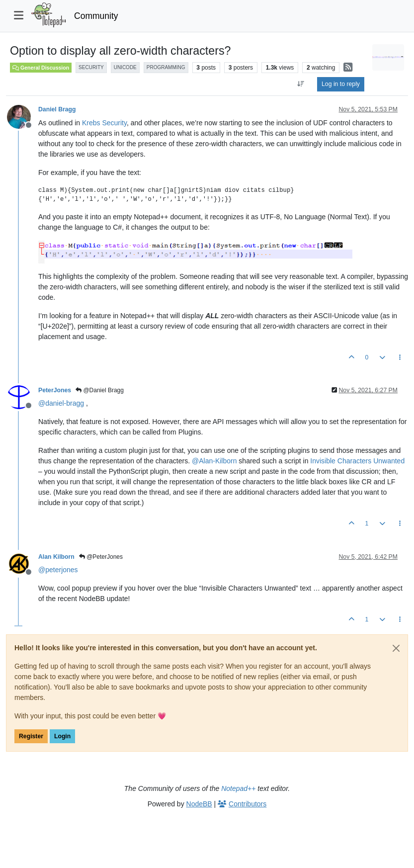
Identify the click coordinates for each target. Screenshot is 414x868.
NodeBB (199, 804)
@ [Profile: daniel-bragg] (61, 403)
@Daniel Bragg (100, 390)
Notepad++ (238, 788)
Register (31, 736)
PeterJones (55, 390)
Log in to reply (341, 84)
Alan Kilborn (56, 557)
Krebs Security (104, 123)
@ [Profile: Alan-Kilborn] (214, 461)
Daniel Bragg (57, 109)
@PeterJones (101, 557)
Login (62, 736)
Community (96, 16)
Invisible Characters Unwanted (357, 461)
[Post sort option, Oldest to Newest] (301, 84)
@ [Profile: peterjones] (58, 570)
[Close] (396, 648)
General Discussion (41, 68)
